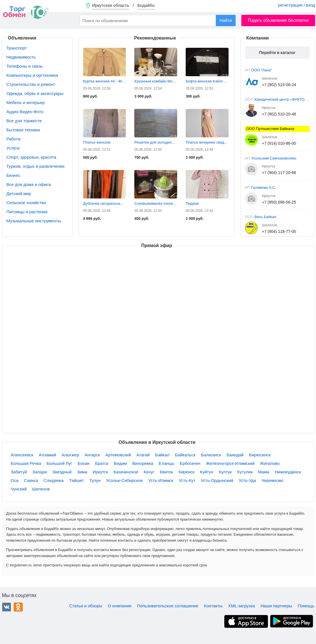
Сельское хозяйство (26, 203)
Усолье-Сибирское (125, 480)
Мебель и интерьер (26, 102)
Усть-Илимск (161, 480)
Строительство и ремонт (31, 84)
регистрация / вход (297, 5)
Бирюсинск (260, 455)
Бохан (84, 463)
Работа (14, 139)
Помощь (306, 606)
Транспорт (17, 48)
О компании (120, 606)
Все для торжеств (24, 121)
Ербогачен (190, 463)
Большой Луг (59, 463)
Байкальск (185, 455)
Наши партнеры (276, 606)
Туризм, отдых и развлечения (36, 166)
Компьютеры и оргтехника (32, 75)
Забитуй (19, 472)
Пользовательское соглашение (168, 606)
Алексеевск (22, 455)
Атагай (143, 455)
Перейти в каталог (277, 52)
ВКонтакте (7, 607)
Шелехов (41, 489)
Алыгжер (70, 455)
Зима (82, 472)
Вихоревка (143, 463)
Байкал (162, 455)
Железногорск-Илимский (230, 463)
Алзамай (48, 455)
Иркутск (100, 472)
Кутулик (245, 472)
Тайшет (76, 480)
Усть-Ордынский (217, 480)
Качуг (149, 472)
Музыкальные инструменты (34, 221)
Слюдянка (54, 480)
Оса (15, 480)
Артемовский (118, 455)
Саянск (31, 480)
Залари (40, 472)
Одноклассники (18, 607)
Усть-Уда (247, 480)
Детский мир (19, 193)
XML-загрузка (241, 606)
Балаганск (211, 455)
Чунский (19, 489)
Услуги (13, 148)
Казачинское (126, 472)
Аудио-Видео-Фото (25, 112)
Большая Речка (26, 463)
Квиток (167, 472)
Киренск (187, 472)
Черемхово (272, 480)
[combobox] (158, 20)
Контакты (213, 606)
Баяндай (235, 455)
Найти (226, 20)
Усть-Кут (187, 480)
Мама (264, 472)
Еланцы (167, 463)
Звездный (62, 472)
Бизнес (13, 175)
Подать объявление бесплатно (278, 20)
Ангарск (92, 455)
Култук (225, 472)
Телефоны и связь (25, 66)
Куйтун (207, 472)
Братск (102, 463)
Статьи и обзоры (86, 606)
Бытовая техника (23, 130)
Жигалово (270, 463)
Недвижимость (21, 57)
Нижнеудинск (288, 472)
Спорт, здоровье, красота (32, 157)
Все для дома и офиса (29, 184)
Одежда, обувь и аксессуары (35, 93)
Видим (120, 463)
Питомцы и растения (27, 212)
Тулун (95, 480)
